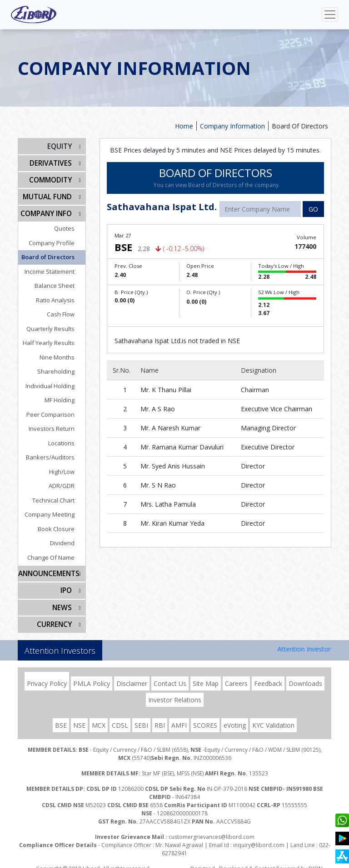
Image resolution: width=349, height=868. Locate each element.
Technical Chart (60, 496)
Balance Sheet (61, 281)
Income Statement (56, 267)
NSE (79, 717)
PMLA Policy (92, 675)
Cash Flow (67, 310)
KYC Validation (273, 717)
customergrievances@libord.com (212, 828)
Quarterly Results (57, 324)
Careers (236, 675)
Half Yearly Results (55, 338)
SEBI (141, 717)
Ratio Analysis (62, 296)
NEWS (63, 600)
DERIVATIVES (52, 162)
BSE (61, 717)
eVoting (235, 717)
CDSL (120, 717)
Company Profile (58, 238)
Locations (68, 439)
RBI (160, 717)
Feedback (268, 675)
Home (184, 126)
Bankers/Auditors (57, 453)
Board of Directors (54, 252)
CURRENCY (55, 616)
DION (316, 860)
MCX (99, 717)
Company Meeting (56, 510)
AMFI (179, 717)
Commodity (52, 178)
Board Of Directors (300, 126)
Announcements (48, 569)
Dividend (69, 538)
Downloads (305, 675)
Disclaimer (132, 675)
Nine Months (63, 353)
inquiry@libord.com (259, 836)
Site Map (206, 675)
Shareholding (62, 367)
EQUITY (60, 146)
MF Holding (66, 395)
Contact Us (170, 675)
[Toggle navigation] (330, 15)
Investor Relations (175, 691)
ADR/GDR (68, 481)
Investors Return (58, 424)
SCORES (205, 717)
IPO (67, 584)
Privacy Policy (47, 675)
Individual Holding (56, 381)
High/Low (68, 467)
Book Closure (62, 524)
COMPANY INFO (48, 210)
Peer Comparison (57, 410)
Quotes (71, 224)
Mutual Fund (49, 194)
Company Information (232, 126)
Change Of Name (57, 553)
